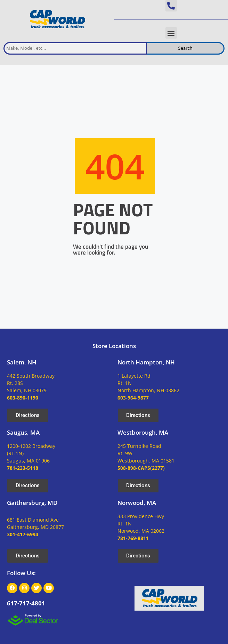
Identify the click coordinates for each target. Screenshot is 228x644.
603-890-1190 (23, 398)
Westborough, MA (143, 432)
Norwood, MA (137, 503)
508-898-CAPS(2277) (141, 468)
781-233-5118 (23, 468)
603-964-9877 (133, 398)
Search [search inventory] (185, 48)
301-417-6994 (23, 534)
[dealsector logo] (33, 620)
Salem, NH (22, 362)
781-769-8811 (133, 538)
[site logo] (57, 19)
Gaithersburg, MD (32, 503)
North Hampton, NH (146, 362)
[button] (171, 6)
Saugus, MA (23, 432)
